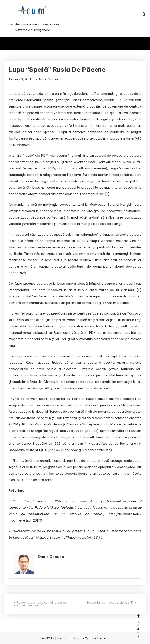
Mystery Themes (96, 638)
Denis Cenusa (48, 79)
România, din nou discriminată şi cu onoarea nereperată (40, 604)
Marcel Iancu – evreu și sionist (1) (110, 603)
